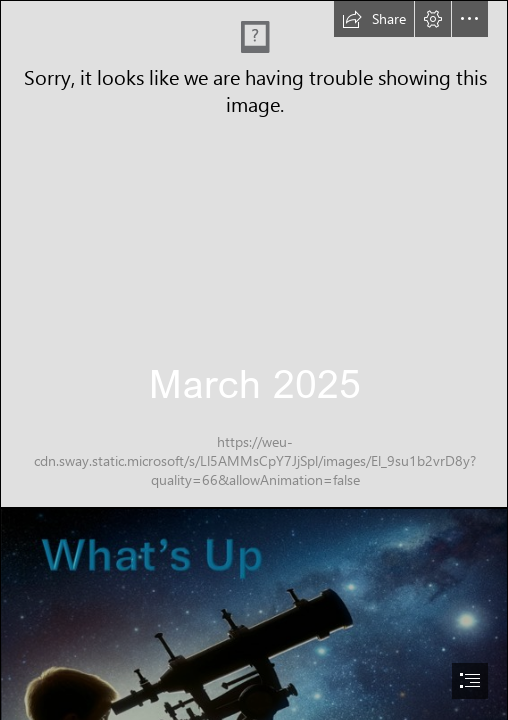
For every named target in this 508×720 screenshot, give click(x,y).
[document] (254, 360)
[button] (374, 19)
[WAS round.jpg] (254, 254)
